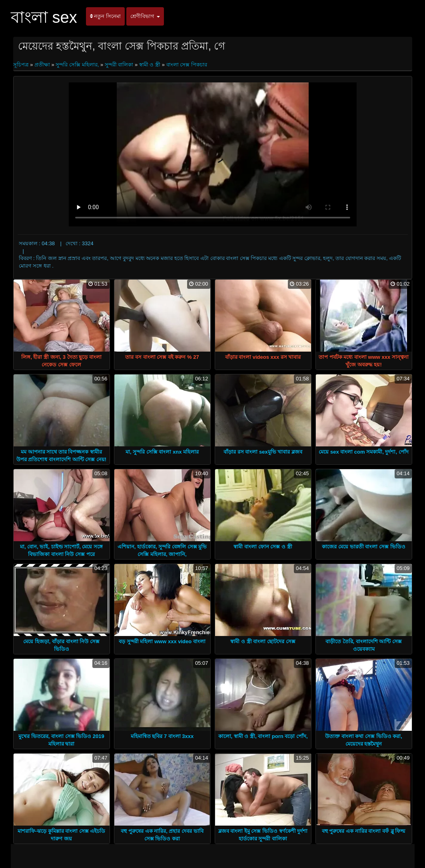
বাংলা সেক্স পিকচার (187, 65)
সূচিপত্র (22, 65)
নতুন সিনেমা (105, 16)
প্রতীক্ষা (42, 65)
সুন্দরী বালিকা (119, 65)
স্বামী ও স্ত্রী (150, 65)
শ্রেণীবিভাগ (145, 16)
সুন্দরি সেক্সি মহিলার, (77, 65)
